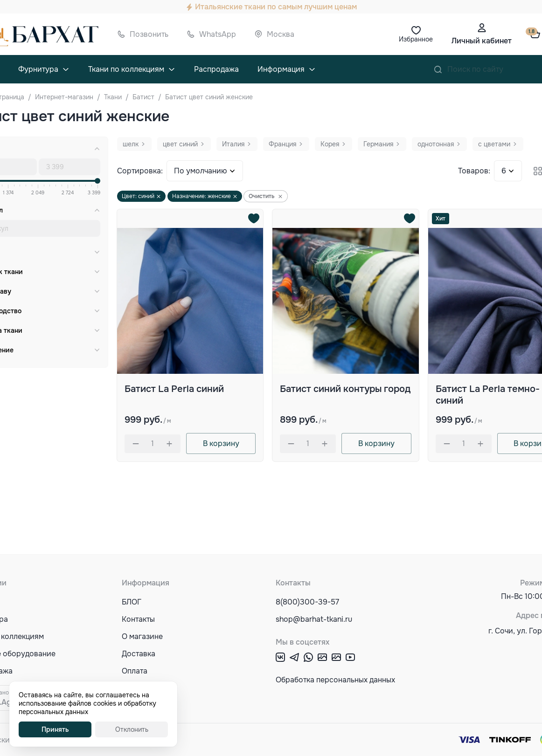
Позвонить (149, 34)
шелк (131, 144)
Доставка (139, 654)
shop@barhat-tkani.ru (314, 619)
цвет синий (180, 144)
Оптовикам (142, 688)
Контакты (138, 619)
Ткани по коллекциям (126, 69)
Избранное (416, 39)
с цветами (494, 144)
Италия (233, 144)
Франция (282, 144)
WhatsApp (218, 34)
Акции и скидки (150, 705)
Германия (378, 144)
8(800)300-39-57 (307, 602)
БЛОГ (132, 602)
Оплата (135, 671)
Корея (330, 144)
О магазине (142, 636)
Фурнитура (38, 69)
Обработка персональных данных (335, 680)
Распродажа (216, 69)
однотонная (436, 144)
